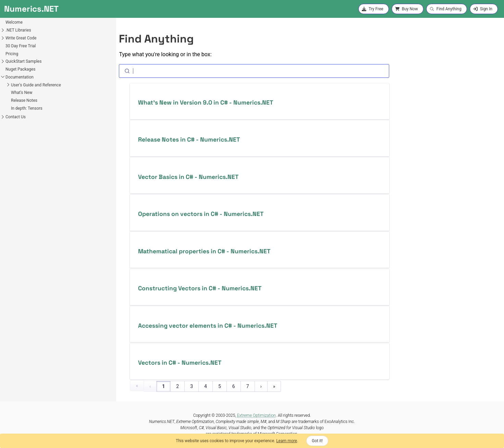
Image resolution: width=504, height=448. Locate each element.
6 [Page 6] (234, 386)
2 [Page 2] (177, 386)
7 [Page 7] (248, 386)
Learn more (287, 441)
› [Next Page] (261, 386)
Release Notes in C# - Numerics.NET (189, 140)
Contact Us (16, 117)
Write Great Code (21, 38)
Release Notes (24, 100)
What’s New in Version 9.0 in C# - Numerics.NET (206, 102)
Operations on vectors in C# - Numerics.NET (201, 214)
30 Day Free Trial (21, 46)
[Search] (254, 71)
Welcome (14, 22)
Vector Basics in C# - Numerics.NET (188, 177)
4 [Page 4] (206, 386)
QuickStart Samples (23, 61)
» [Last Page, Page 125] (274, 386)
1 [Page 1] (163, 386)
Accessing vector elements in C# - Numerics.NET (208, 326)
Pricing (12, 54)
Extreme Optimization (256, 415)
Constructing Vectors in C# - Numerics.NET (200, 288)
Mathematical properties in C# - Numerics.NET (204, 251)
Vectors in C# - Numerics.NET (180, 363)
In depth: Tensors (27, 108)
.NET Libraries (18, 30)
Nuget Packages (20, 69)
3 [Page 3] (192, 386)
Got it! (317, 441)
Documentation (20, 77)
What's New (22, 93)
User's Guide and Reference (36, 85)
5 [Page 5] (220, 386)
